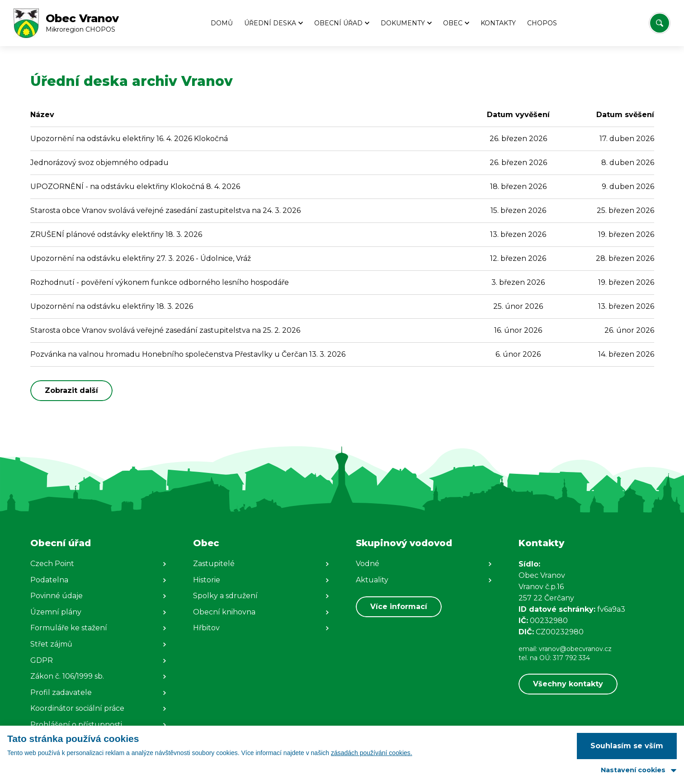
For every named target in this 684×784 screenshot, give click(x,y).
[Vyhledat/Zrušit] (660, 23)
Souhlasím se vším (627, 746)
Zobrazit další (71, 390)
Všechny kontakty (568, 684)
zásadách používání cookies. (372, 753)
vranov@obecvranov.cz (575, 649)
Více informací (399, 607)
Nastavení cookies (633, 770)
